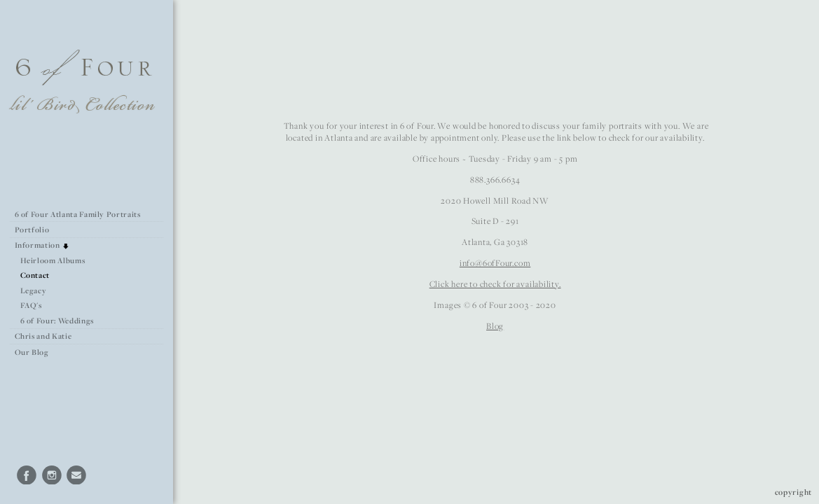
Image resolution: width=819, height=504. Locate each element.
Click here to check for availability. (495, 284)
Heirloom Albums (53, 260)
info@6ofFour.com (495, 263)
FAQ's (31, 305)
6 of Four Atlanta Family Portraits (78, 214)
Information (43, 245)
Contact (35, 275)
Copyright (793, 492)
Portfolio (37, 230)
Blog (495, 326)
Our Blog (32, 352)
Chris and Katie (43, 336)
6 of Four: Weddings (57, 321)
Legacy (34, 290)
